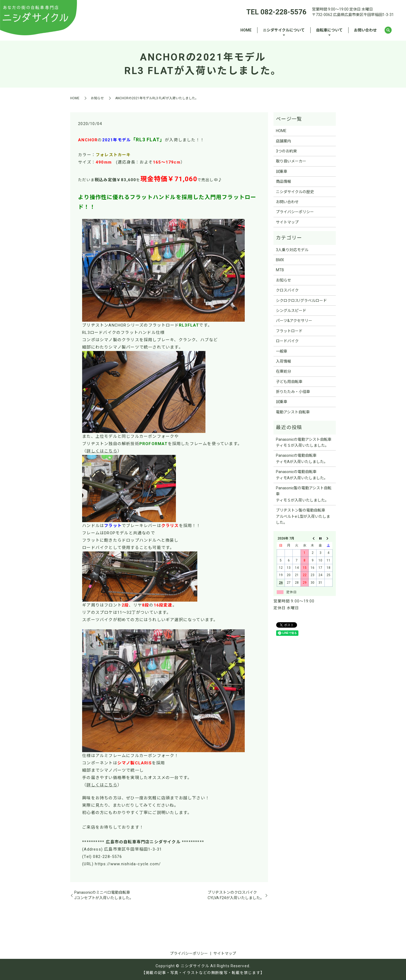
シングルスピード (291, 311)
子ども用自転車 (289, 382)
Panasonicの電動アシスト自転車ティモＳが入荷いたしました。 (304, 442)
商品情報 (283, 181)
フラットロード (289, 331)
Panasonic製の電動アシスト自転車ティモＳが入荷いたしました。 (304, 494)
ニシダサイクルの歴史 (295, 192)
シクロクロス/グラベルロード (301, 301)
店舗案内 (283, 141)
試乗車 (282, 171)
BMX (280, 260)
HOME (246, 30)
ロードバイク (287, 341)
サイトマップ (287, 222)
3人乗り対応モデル (292, 250)
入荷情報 (283, 361)
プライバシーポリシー (295, 212)
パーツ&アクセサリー (294, 321)
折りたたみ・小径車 (293, 392)
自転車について (329, 30)
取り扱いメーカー (291, 161)
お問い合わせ (365, 30)
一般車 (282, 351)
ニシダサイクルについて (284, 30)
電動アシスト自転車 (293, 412)
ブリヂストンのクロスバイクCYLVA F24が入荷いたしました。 (236, 895)
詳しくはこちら (102, 451)
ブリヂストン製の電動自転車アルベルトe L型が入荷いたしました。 (303, 516)
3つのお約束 (286, 151)
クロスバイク (287, 290)
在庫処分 (283, 371)
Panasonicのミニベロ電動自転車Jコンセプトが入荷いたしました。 (104, 895)
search (388, 30)
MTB (280, 270)
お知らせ (97, 98)
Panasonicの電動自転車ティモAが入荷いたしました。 (302, 458)
